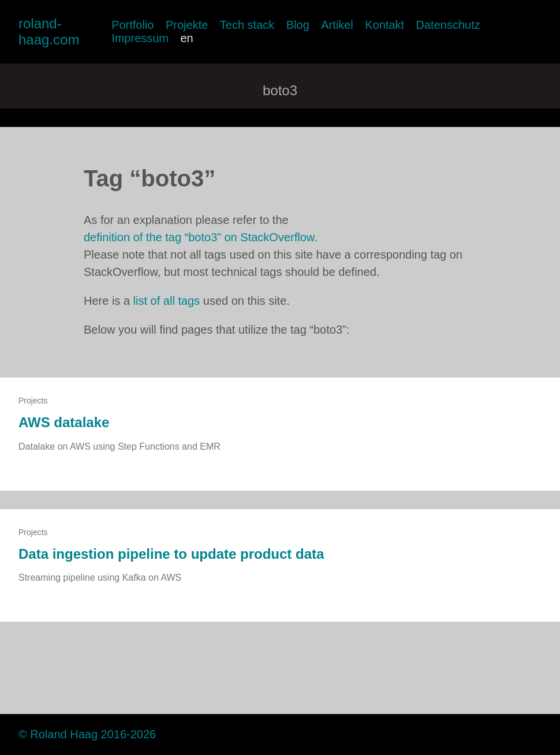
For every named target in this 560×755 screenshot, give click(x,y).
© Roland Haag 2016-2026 (87, 734)
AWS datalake (64, 422)
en (186, 38)
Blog (298, 25)
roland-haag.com (49, 31)
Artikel (337, 25)
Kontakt (384, 25)
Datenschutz (448, 25)
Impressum (140, 38)
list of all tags (167, 301)
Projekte (187, 25)
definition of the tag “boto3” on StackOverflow (199, 237)
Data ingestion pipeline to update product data (171, 554)
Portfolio (132, 25)
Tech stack (247, 25)
